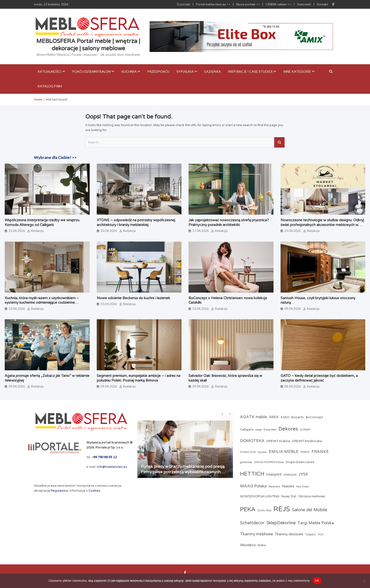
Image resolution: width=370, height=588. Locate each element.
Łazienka (213, 71)
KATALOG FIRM (50, 86)
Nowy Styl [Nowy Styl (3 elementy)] (289, 496)
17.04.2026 (201, 231)
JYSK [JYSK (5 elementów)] (303, 474)
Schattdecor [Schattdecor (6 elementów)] (252, 523)
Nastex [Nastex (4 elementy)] (288, 486)
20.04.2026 (109, 231)
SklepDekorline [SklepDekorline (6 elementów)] (281, 523)
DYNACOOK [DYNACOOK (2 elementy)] (248, 452)
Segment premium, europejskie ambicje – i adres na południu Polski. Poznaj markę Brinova (139, 378)
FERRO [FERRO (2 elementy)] (305, 452)
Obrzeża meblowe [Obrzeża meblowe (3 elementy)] (311, 496)
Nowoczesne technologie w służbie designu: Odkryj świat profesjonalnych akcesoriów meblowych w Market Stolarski (322, 225)
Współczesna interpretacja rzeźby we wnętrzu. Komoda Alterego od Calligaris (42, 222)
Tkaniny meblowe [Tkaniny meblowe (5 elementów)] (256, 534)
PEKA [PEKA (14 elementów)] (248, 509)
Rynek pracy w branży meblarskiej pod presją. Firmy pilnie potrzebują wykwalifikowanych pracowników (183, 472)
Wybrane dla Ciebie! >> (55, 157)
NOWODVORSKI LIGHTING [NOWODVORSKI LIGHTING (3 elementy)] (260, 496)
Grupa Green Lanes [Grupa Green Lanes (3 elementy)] (300, 462)
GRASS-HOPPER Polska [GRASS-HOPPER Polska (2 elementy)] (269, 462)
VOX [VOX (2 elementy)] (321, 535)
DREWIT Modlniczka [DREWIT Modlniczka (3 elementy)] (307, 441)
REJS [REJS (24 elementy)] (282, 509)
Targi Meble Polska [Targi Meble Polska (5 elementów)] (316, 523)
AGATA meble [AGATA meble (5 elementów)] (254, 417)
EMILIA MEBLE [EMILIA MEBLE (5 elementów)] (284, 452)
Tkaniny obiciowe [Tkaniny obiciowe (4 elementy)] (289, 534)
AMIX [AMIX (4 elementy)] (274, 417)
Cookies (94, 491)
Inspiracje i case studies (250, 71)
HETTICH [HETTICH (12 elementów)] (252, 474)
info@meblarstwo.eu (112, 467)
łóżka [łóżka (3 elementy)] (262, 545)
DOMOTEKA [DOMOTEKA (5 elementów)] (252, 441)
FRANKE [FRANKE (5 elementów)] (320, 452)
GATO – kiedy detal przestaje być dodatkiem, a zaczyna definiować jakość (319, 378)
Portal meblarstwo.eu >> (213, 4)
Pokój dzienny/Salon (91, 71)
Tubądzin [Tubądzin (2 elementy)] (311, 535)
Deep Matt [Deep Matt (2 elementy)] (270, 430)
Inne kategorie (297, 71)
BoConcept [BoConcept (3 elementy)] (314, 417)
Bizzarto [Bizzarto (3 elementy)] (298, 417)
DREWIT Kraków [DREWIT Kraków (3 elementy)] (278, 441)
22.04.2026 (17, 231)
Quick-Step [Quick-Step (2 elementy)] (264, 510)
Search (279, 142)
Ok (317, 581)
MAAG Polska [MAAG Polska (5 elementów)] (253, 486)
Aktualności (50, 71)
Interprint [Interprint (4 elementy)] (274, 474)
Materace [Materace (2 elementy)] (274, 487)
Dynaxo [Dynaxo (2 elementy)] (262, 452)
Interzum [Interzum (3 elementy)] (290, 475)
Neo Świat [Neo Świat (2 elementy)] (302, 487)
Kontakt (322, 4)
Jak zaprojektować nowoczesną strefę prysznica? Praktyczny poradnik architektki (230, 222)
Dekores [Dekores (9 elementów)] (288, 429)
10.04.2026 (17, 309)
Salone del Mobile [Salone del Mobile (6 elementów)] (309, 510)
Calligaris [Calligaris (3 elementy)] (247, 430)
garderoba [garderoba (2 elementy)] (246, 462)
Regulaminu (59, 491)
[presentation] (223, 414)
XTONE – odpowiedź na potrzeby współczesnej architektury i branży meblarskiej (136, 222)
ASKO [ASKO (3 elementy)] (285, 417)
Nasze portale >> (248, 4)
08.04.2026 (293, 386)
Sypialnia (185, 71)
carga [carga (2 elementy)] (259, 430)
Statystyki (304, 4)
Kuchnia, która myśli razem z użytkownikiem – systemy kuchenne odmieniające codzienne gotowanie (42, 303)
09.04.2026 (293, 309)
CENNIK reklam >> (278, 4)
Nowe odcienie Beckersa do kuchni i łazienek (133, 298)
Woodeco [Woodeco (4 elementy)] (248, 545)
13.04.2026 (293, 231)
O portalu (183, 4)
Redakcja (37, 231)
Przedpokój (158, 71)
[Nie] (364, 581)
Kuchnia (129, 71)
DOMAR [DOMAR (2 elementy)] (305, 430)
